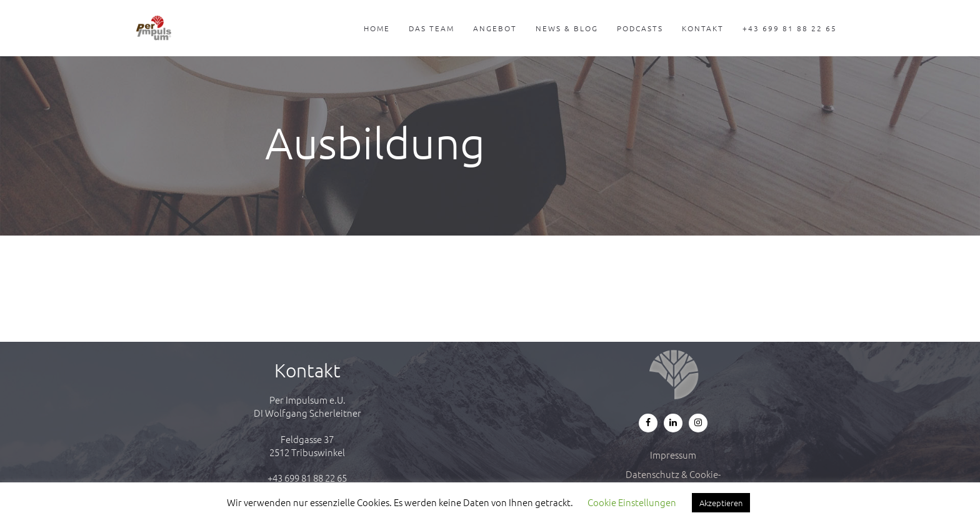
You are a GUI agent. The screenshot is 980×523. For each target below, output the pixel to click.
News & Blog (567, 28)
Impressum (673, 455)
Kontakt (703, 28)
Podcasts (640, 28)
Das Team (432, 28)
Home (377, 28)
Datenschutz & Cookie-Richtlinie (673, 481)
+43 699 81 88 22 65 (790, 28)
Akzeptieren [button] (721, 503)
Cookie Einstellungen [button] (632, 502)
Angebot (495, 28)
